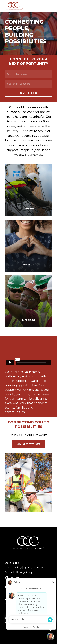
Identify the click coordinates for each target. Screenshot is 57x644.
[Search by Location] (28, 84)
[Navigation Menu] (51, 6)
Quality (28, 568)
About (9, 568)
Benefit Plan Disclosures (19, 609)
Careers (39, 568)
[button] (28, 444)
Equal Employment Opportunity (24, 604)
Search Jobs (29, 93)
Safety (18, 568)
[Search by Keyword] (28, 74)
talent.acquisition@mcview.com (29, 592)
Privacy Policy (24, 572)
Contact (10, 572)
